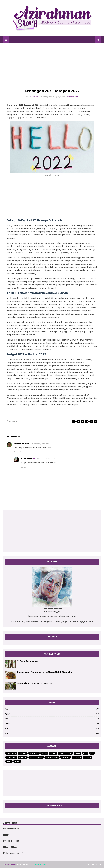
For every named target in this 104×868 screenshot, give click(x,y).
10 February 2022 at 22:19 (42, 444)
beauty (53, 753)
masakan (66, 757)
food (85, 753)
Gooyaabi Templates (37, 864)
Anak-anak (11, 753)
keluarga (23, 757)
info (92, 753)
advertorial (34, 753)
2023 (53, 724)
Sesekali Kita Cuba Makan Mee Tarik (35, 683)
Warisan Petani (22, 444)
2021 (53, 733)
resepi (9, 761)
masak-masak (52, 757)
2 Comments (73, 97)
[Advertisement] (52, 66)
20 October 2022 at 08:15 (47, 459)
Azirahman (33, 97)
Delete (22, 452)
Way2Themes (11, 864)
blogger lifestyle (65, 753)
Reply (16, 452)
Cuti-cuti (23, 753)
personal (13, 421)
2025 (53, 714)
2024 (53, 719)
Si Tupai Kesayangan (28, 661)
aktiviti (44, 753)
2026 (53, 709)
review (17, 761)
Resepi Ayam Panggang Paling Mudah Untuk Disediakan (45, 672)
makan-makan (36, 757)
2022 (53, 729)
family (78, 753)
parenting (77, 757)
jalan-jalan (11, 757)
